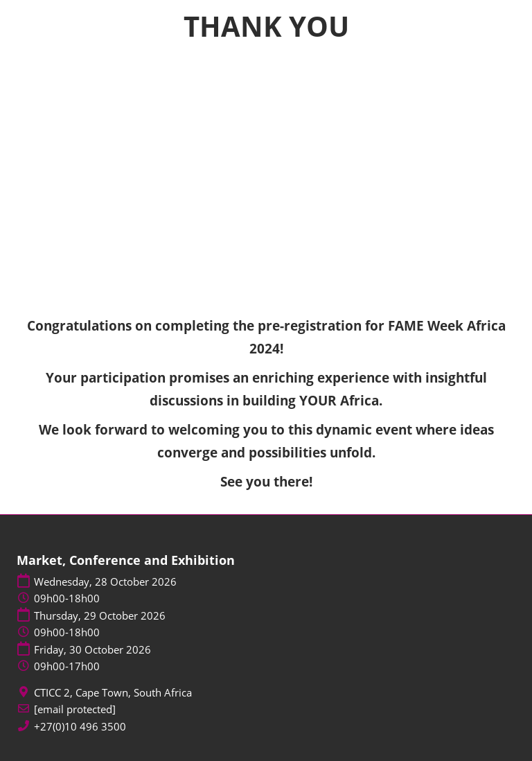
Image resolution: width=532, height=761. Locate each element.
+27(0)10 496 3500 (80, 727)
